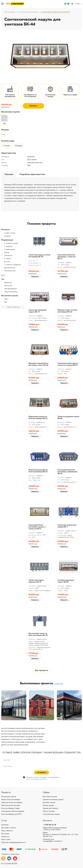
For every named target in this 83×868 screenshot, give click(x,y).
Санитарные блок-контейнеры (28, 12)
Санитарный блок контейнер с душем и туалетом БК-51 (37, 529)
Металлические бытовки (11, 808)
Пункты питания (49, 814)
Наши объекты (7, 833)
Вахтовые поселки (50, 799)
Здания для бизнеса (51, 811)
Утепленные (8, 257)
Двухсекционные (10, 269)
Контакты (47, 823)
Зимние (7, 254)
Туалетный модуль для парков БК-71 (67, 528)
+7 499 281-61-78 (49, 827)
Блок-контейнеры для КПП (11, 817)
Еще (3, 277)
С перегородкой (10, 251)
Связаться (5, 839)
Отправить (41, 775)
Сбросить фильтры (13, 309)
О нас (4, 823)
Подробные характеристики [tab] (32, 176)
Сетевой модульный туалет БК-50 (66, 583)
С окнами (7, 260)
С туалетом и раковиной (12, 266)
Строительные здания (51, 817)
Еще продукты (42, 672)
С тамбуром (8, 248)
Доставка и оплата (9, 830)
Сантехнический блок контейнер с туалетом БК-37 (67, 258)
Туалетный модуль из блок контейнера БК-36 (39, 257)
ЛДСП (6, 301)
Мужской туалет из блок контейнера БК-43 (67, 313)
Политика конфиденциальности (14, 845)
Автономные (8, 287)
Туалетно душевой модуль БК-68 (68, 419)
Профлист (8, 238)
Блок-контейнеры (10, 12)
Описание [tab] (9, 176)
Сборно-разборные (11, 293)
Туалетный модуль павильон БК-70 (36, 583)
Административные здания (53, 802)
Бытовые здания (49, 805)
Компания (5, 827)
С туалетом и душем (11, 245)
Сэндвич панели (10, 235)
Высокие (7, 263)
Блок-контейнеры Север (10, 811)
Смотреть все (59, 686)
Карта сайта (6, 842)
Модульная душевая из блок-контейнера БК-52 (38, 472)
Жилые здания (48, 808)
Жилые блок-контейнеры (11, 802)
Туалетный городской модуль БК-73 (37, 313)
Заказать (33, 107)
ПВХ (6, 304)
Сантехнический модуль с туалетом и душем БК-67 (68, 366)
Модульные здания (9, 799)
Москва (77, 4)
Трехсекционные (10, 272)
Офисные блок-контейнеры (12, 805)
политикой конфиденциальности (37, 782)
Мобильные (8, 284)
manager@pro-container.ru (53, 844)
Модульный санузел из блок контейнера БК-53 (38, 419)
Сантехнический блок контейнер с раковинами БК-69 (67, 473)
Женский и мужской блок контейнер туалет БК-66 (38, 366)
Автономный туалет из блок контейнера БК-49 (38, 636)
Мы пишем (5, 836)
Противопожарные (10, 290)
